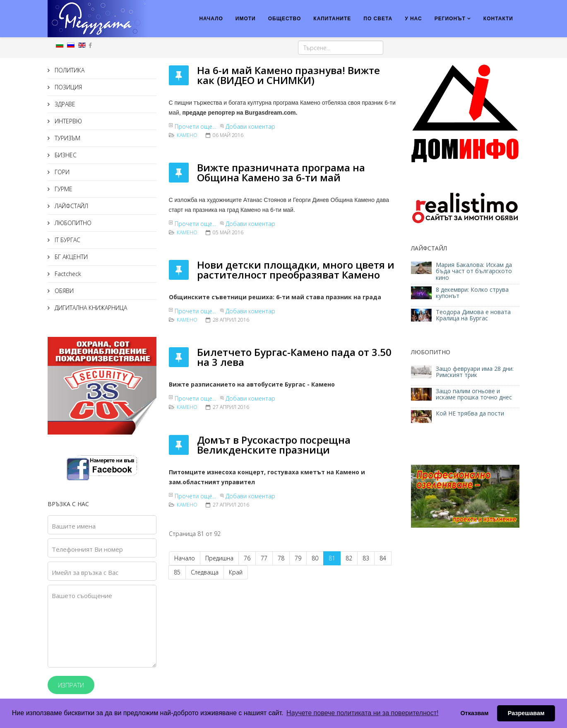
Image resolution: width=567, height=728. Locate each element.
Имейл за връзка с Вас (85, 572)
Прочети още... (195, 126)
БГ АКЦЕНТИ (70, 257)
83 (366, 558)
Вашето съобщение (82, 596)
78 (281, 558)
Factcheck (67, 274)
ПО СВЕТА (378, 19)
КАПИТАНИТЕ (332, 19)
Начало (185, 558)
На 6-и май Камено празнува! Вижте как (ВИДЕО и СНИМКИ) (288, 75)
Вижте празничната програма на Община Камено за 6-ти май (281, 172)
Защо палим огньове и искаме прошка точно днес (474, 394)
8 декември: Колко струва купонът (472, 293)
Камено (187, 135)
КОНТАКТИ (498, 19)
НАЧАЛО (211, 19)
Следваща (205, 572)
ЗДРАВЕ (64, 104)
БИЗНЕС (65, 155)
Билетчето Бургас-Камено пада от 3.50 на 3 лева (294, 357)
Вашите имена (74, 526)
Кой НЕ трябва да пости (470, 413)
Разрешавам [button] (526, 713)
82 (349, 558)
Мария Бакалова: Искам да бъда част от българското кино (474, 271)
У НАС (413, 19)
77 (264, 558)
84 (383, 558)
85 (177, 572)
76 (247, 558)
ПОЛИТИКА (69, 70)
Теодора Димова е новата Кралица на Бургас (473, 315)
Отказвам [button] (474, 713)
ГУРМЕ (63, 189)
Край (236, 572)
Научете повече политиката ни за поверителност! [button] (362, 713)
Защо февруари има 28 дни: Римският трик (475, 372)
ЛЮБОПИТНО (72, 223)
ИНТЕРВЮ (67, 121)
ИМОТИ (246, 19)
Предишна (219, 558)
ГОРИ (61, 172)
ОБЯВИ (63, 291)
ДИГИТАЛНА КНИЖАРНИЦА (90, 308)
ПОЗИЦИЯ (67, 87)
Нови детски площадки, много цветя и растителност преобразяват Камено (296, 270)
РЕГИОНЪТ (450, 19)
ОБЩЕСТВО (285, 19)
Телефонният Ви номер (87, 549)
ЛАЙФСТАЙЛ (71, 206)
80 (315, 558)
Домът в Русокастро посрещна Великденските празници (274, 445)
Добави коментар (250, 126)
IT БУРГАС (67, 240)
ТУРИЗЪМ (67, 138)
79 (298, 558)
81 (332, 558)
